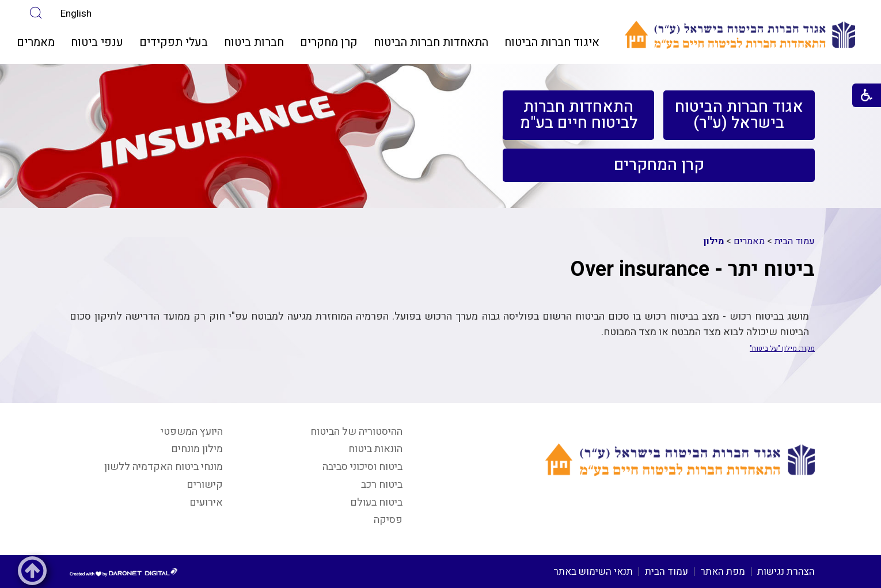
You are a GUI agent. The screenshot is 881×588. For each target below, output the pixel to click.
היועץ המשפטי (192, 432)
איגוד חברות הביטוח (552, 42)
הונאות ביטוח (375, 449)
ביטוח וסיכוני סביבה (362, 467)
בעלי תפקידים (174, 42)
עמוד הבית (795, 241)
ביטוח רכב (382, 485)
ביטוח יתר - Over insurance (692, 269)
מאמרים (36, 42)
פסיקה (388, 520)
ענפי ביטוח (97, 42)
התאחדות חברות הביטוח (431, 42)
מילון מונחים (197, 449)
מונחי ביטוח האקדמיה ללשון (164, 467)
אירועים (206, 502)
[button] (36, 13)
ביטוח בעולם (376, 502)
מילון (714, 241)
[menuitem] (552, 43)
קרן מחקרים (329, 42)
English (76, 14)
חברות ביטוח (254, 42)
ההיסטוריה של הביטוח (356, 432)
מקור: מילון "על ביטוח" (782, 348)
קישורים (205, 485)
